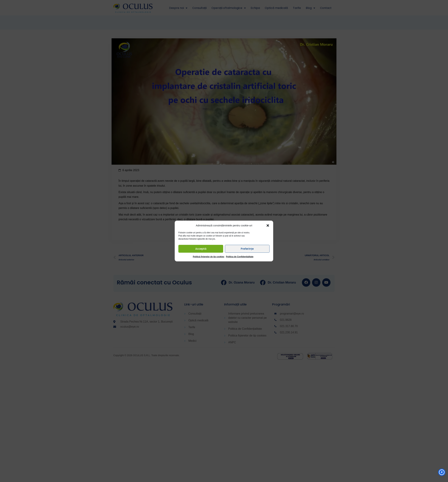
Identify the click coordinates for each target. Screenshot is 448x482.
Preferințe (247, 249)
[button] (268, 225)
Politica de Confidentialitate (240, 257)
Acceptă (201, 249)
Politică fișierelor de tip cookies (208, 257)
